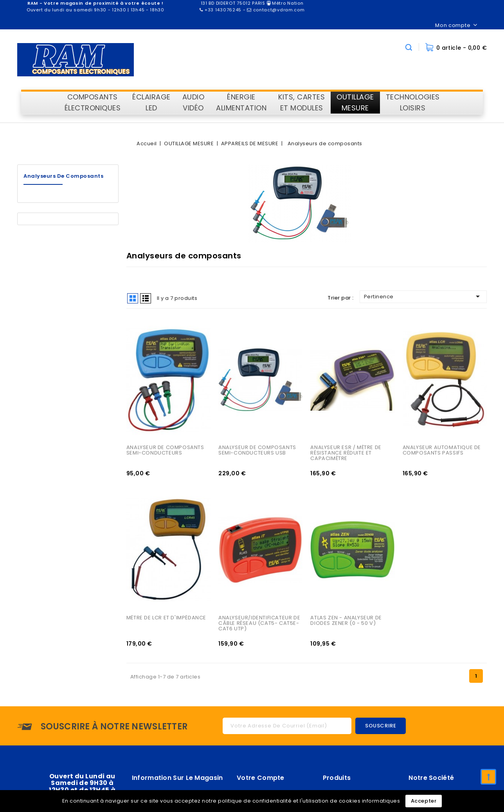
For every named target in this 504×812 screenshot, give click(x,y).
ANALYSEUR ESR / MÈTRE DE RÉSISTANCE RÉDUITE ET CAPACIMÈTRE (346, 454)
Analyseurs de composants (63, 176)
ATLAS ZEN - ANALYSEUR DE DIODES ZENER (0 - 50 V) (347, 622)
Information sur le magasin (177, 779)
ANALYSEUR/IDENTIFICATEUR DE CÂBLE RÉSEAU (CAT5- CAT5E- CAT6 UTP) (260, 624)
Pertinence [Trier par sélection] (423, 296)
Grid (133, 298)
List (146, 298)
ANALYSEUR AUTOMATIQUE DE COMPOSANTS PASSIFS (443, 451)
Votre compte (261, 779)
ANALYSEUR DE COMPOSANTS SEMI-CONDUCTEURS (166, 451)
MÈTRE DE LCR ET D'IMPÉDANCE (166, 619)
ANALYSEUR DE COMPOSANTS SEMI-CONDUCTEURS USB (258, 451)
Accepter (424, 801)
